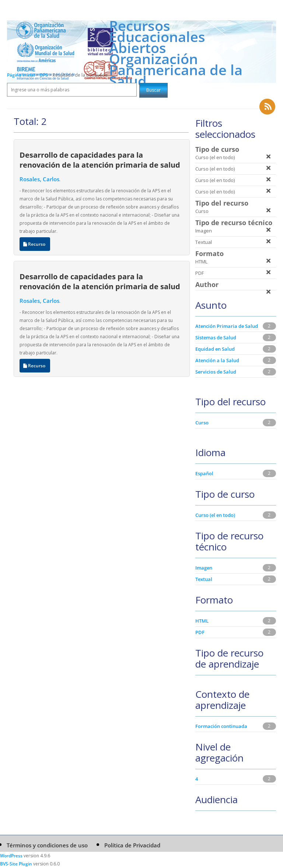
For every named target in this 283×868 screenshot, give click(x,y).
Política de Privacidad (132, 845)
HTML (202, 621)
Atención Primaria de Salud (227, 326)
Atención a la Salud (217, 360)
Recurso (35, 244)
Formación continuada (221, 726)
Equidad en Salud (215, 349)
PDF (200, 632)
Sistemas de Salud (216, 337)
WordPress (11, 856)
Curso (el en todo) (215, 515)
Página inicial (21, 75)
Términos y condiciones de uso (47, 845)
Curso (202, 423)
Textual (204, 579)
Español (204, 473)
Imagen (204, 568)
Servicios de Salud (216, 372)
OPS (44, 75)
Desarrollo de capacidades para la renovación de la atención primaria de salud (100, 160)
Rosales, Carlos (39, 179)
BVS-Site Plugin (16, 864)
